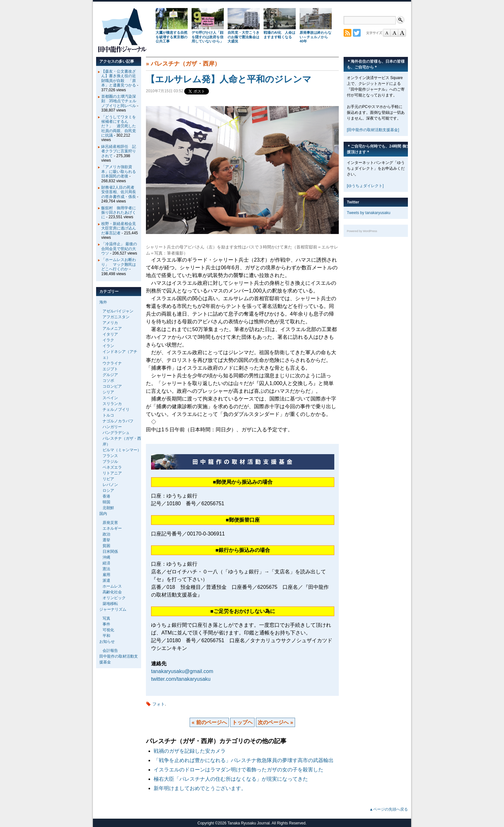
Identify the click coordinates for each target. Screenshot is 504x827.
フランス (110, 456)
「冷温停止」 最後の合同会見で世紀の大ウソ (119, 249)
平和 (106, 636)
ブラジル (110, 462)
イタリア (110, 334)
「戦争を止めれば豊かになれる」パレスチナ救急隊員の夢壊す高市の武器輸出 (244, 760)
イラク (108, 340)
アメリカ (110, 323)
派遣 (106, 580)
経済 (106, 563)
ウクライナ (112, 363)
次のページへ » (275, 722)
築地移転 (110, 604)
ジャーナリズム (113, 609)
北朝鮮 (108, 508)
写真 (106, 618)
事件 (106, 624)
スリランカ (112, 404)
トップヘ (242, 722)
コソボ (108, 381)
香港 (106, 496)
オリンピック (114, 598)
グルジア (110, 375)
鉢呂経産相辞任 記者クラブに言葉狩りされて (119, 151)
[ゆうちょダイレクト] (365, 186)
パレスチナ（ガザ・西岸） (185, 64)
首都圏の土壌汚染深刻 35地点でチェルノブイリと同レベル (119, 101)
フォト (159, 704)
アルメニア (112, 328)
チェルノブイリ (116, 409)
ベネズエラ (112, 467)
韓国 (106, 502)
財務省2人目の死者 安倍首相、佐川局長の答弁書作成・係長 (120, 192)
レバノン (110, 485)
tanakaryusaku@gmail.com (182, 671)
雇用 (106, 575)
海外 (103, 302)
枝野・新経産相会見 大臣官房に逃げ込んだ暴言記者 (121, 228)
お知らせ (107, 642)
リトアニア (112, 473)
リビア (108, 479)
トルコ (108, 415)
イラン (108, 346)
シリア (108, 392)
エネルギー (112, 528)
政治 (106, 534)
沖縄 (106, 557)
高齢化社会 (112, 592)
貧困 (106, 546)
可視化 (108, 630)
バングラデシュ (116, 433)
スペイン (110, 398)
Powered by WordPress (362, 231)
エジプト (110, 369)
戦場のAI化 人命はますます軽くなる (279, 35)
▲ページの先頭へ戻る (389, 809)
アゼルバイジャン (118, 311)
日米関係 (110, 552)
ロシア (108, 490)
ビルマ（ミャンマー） (122, 450)
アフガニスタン (116, 317)
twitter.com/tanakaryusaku (181, 679)
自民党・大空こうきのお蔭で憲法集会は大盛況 (243, 37)
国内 (103, 514)
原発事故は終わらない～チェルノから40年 (315, 37)
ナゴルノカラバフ (118, 421)
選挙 (106, 540)
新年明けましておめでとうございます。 (200, 788)
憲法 (106, 569)
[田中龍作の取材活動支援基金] (373, 130)
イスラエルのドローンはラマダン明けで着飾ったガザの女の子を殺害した (239, 770)
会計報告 (110, 651)
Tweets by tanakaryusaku (369, 213)
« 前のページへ (209, 722)
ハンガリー (112, 427)
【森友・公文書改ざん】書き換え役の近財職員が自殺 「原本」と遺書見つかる (119, 78)
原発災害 (110, 523)
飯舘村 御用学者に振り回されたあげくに (119, 213)
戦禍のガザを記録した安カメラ (190, 751)
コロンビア (112, 386)
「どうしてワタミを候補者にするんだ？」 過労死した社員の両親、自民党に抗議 (119, 126)
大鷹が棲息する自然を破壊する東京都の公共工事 (171, 37)
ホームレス (112, 586)
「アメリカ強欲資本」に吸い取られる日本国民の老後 (119, 171)
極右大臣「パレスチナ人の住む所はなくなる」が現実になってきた (231, 779)
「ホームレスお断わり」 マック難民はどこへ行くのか (119, 264)
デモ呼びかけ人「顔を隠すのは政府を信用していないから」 (207, 37)
